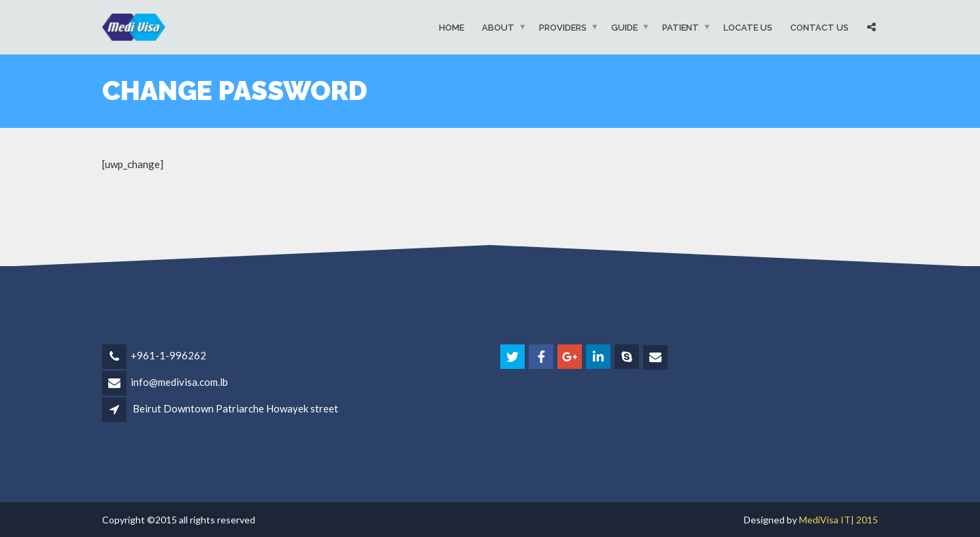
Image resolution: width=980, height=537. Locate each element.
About (498, 27)
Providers (563, 27)
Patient (681, 27)
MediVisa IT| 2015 (838, 520)
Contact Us (819, 27)
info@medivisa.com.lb (179, 382)
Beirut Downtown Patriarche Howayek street (235, 408)
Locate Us (748, 27)
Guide (624, 27)
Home (452, 27)
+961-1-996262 (168, 355)
